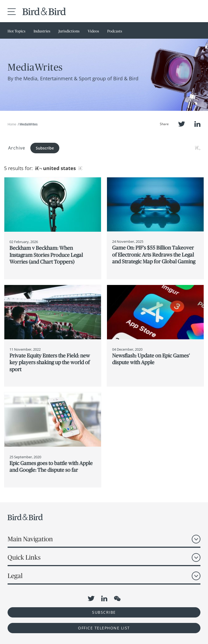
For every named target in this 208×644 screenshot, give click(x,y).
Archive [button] (17, 148)
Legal (15, 576)
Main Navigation (30, 539)
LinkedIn (197, 124)
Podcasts (115, 31)
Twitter (182, 124)
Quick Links (24, 557)
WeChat (117, 599)
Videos (93, 31)
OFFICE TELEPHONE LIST (104, 628)
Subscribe (45, 148)
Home (12, 124)
